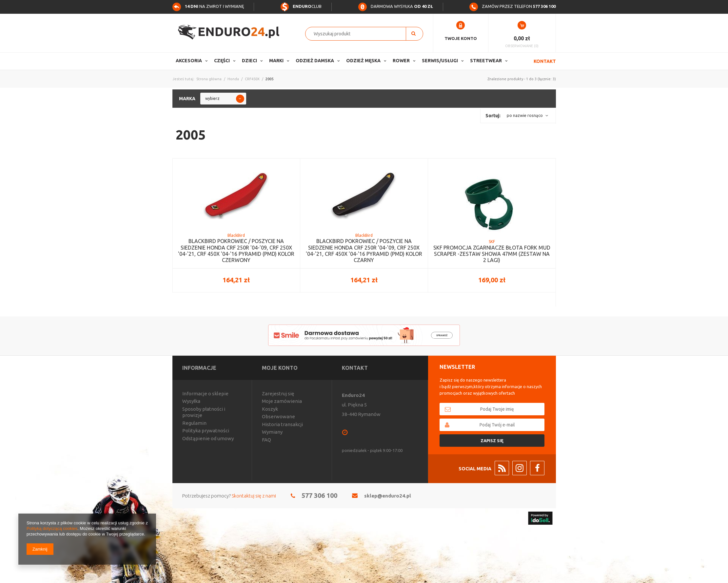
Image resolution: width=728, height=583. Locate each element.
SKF (492, 242)
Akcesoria (189, 61)
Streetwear (486, 61)
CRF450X (252, 79)
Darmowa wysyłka (396, 6)
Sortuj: (493, 116)
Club (301, 6)
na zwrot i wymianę (208, 6)
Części (222, 61)
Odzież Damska (315, 61)
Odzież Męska (363, 61)
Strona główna (209, 79)
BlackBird (236, 235)
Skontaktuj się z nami (254, 496)
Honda (233, 79)
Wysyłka (191, 401)
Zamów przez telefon (512, 6)
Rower (401, 61)
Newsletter (457, 367)
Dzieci (249, 61)
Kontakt (545, 61)
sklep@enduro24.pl (388, 496)
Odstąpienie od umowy (208, 438)
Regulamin (194, 423)
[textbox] (359, 34)
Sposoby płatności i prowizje (204, 412)
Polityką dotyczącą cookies (52, 528)
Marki (276, 61)
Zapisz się (492, 441)
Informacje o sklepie (205, 394)
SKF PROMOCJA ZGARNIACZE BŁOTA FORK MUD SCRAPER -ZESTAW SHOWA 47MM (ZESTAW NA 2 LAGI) (492, 254)
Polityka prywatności (206, 431)
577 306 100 (319, 495)
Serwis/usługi (440, 61)
